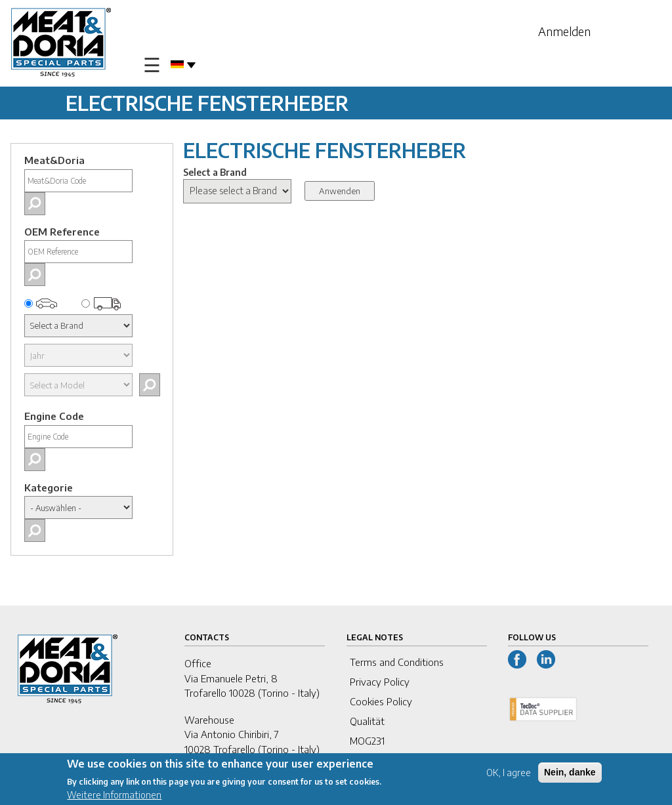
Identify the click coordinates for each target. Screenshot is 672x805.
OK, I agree (509, 774)
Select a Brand (215, 172)
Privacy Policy (380, 682)
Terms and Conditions (397, 662)
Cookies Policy (381, 701)
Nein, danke (570, 774)
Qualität (367, 721)
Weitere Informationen (114, 796)
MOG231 (367, 741)
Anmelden (564, 31)
